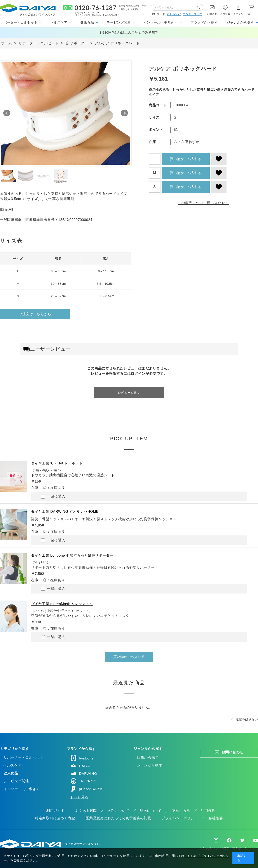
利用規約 (208, 811)
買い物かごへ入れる (186, 159)
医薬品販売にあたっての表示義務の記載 (118, 818)
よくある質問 (86, 811)
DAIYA (80, 766)
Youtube (256, 840)
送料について (118, 811)
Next (124, 113)
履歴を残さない (247, 719)
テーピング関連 (16, 781)
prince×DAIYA (86, 789)
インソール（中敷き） (22, 789)
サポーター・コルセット (24, 757)
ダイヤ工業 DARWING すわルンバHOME (65, 512)
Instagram (216, 840)
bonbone (82, 758)
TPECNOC (83, 781)
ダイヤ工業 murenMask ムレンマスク (62, 604)
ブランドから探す (204, 22)
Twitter (242, 840)
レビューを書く (129, 393)
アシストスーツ (192, 14)
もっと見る (79, 797)
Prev (7, 113)
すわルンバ (174, 14)
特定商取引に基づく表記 (55, 818)
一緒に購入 (53, 496)
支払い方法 (181, 811)
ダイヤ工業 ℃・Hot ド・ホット (57, 463)
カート (252, 14)
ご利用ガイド (54, 811)
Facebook (229, 840)
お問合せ (212, 14)
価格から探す (148, 757)
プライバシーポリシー (180, 818)
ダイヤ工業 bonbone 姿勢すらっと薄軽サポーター (72, 555)
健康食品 (11, 773)
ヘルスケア (13, 765)
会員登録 (225, 14)
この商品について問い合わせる (203, 203)
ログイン (238, 14)
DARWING (84, 773)
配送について (151, 811)
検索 (200, 7)
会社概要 (216, 818)
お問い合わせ (232, 752)
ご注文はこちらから (35, 314)
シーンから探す (150, 765)
